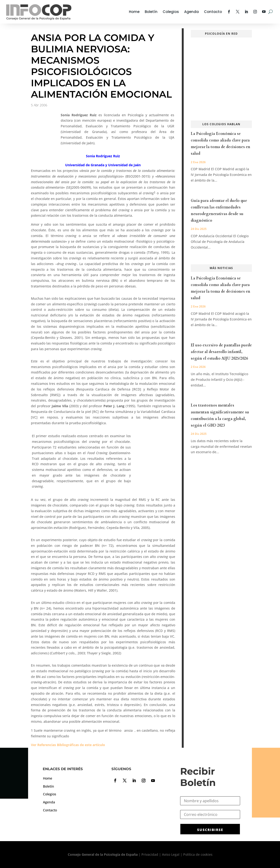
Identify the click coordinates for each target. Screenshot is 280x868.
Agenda (191, 12)
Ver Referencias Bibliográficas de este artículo (68, 745)
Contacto (213, 12)
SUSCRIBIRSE (210, 830)
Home (134, 12)
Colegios (171, 12)
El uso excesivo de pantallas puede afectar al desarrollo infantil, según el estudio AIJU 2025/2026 (221, 352)
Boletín (151, 12)
